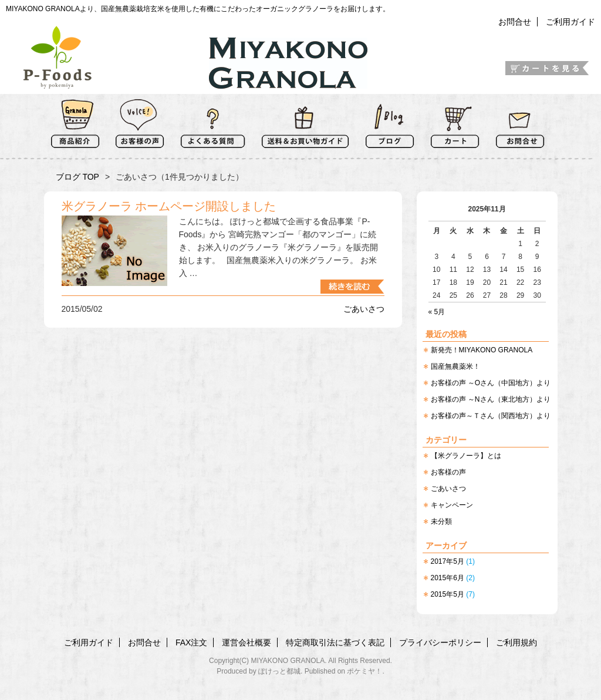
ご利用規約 (516, 642)
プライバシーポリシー (440, 642)
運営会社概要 (247, 642)
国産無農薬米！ (455, 366)
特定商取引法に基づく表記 (335, 642)
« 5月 (437, 312)
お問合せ (515, 22)
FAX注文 (191, 642)
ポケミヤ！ (364, 671)
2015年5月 (448, 594)
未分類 (441, 521)
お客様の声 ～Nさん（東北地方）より (491, 399)
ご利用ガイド (570, 22)
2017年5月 (448, 561)
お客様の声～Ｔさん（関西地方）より (491, 416)
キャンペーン (452, 505)
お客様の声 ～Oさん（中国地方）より (491, 383)
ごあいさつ (448, 489)
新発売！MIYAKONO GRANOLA (482, 350)
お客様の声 (448, 472)
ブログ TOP (77, 177)
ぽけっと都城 (279, 671)
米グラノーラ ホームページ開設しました (169, 206)
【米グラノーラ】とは (466, 456)
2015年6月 (448, 578)
